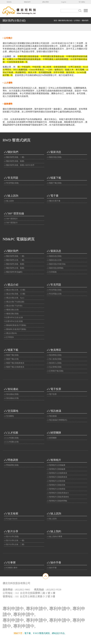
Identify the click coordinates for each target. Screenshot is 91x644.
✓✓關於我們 (11, 152)
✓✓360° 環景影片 (11, 223)
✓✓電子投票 (54, 389)
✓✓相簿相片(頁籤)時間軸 (57, 501)
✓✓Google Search (11, 519)
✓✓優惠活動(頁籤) (11, 314)
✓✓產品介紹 (11, 285)
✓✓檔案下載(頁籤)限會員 (14, 363)
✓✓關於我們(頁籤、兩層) (14, 161)
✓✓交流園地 (11, 411)
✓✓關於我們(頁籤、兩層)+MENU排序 (19, 165)
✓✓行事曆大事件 (11, 568)
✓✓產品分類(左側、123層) (15, 290)
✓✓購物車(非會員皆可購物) (15, 329)
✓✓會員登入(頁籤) (54, 363)
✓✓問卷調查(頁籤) (11, 465)
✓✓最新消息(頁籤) (54, 157)
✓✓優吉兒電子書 (54, 201)
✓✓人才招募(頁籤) (11, 438)
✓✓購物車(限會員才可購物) (15, 325)
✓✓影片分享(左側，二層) (14, 544)
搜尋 (80, 11)
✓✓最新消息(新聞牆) (55, 268)
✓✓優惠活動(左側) (11, 310)
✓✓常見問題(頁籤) (11, 183)
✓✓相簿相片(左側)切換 (56, 481)
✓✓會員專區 (54, 350)
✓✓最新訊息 (54, 251)
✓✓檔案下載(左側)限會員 (14, 367)
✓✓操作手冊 (54, 563)
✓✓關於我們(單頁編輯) (13, 272)
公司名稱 (20, 11)
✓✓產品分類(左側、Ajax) (14, 298)
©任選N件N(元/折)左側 (13, 318)
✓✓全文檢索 (11, 513)
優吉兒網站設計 (41, 639)
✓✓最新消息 (54, 152)
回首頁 (9, 2)
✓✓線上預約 (54, 531)
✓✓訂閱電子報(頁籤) (55, 371)
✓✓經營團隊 (54, 433)
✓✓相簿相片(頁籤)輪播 (56, 469)
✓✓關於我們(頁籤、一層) (14, 157)
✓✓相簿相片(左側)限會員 (57, 473)
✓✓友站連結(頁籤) (11, 394)
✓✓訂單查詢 (9, 337)
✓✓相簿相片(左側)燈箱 (56, 489)
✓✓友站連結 (11, 389)
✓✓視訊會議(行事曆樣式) (57, 420)
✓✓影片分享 (11, 531)
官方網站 (82, 2)
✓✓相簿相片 (54, 460)
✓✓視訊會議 (54, 411)
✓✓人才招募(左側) (11, 442)
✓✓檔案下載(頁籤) (54, 183)
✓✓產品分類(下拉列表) (13, 306)
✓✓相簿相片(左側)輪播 (56, 465)
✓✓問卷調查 (11, 460)
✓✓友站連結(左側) (11, 398)
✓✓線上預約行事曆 (54, 537)
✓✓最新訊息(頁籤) (54, 256)
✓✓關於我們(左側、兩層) (14, 268)
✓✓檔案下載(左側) (11, 359)
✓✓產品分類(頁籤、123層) (15, 294)
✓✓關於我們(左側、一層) (14, 260)
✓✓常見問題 (11, 178)
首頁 (55, 21)
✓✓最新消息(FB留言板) (56, 264)
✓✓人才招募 (11, 433)
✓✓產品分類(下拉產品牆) (14, 302)
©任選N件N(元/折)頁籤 (13, 321)
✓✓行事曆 (10, 563)
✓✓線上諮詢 (11, 196)
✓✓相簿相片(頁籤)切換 (56, 485)
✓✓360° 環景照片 (11, 219)
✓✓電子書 (53, 196)
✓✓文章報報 (52, 272)
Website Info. (52, 639)
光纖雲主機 (72, 633)
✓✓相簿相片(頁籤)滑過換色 (58, 497)
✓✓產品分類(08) (10, 333)
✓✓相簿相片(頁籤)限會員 (57, 477)
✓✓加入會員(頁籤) (54, 359)
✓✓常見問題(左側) (54, 294)
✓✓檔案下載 (54, 178)
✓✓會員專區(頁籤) (54, 355)
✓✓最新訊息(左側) (54, 260)
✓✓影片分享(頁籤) (11, 537)
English (64, 2)
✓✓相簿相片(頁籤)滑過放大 (58, 493)
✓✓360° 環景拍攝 (14, 213)
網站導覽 (46, 2)
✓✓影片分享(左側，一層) (14, 541)
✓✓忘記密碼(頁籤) (54, 367)
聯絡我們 (27, 2)
